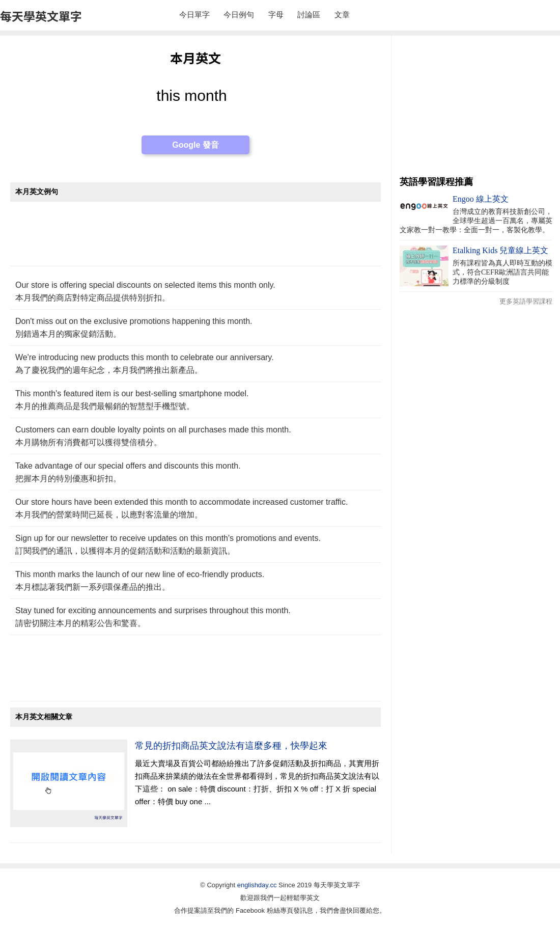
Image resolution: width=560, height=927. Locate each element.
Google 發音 (195, 145)
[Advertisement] (195, 239)
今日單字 (194, 15)
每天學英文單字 (41, 16)
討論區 (309, 15)
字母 (276, 15)
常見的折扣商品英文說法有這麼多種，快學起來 (231, 746)
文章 (342, 15)
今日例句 (239, 15)
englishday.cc (257, 885)
